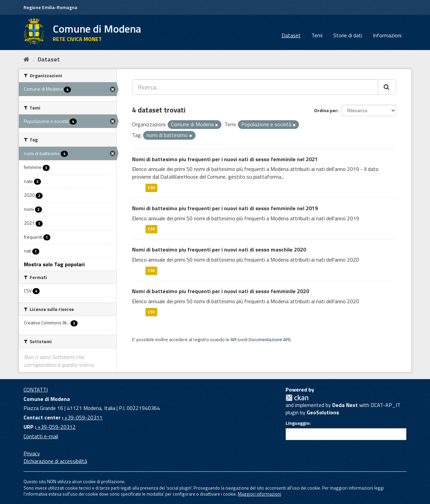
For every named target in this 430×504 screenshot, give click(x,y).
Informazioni (387, 35)
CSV (151, 188)
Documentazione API (269, 339)
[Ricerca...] (255, 87)
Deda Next (345, 405)
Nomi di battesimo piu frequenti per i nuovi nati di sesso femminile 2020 (221, 291)
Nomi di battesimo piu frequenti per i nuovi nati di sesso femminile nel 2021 (225, 159)
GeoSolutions (323, 412)
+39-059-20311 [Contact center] (83, 417)
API (233, 339)
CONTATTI (36, 390)
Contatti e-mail (41, 436)
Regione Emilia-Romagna (50, 7)
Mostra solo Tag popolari (54, 264)
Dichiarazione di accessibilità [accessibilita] (55, 461)
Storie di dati (348, 35)
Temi (317, 35)
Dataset (291, 35)
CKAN (297, 398)
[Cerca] (387, 87)
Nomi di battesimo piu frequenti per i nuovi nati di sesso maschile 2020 (219, 249)
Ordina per (326, 110)
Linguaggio (297, 423)
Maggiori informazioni (260, 494)
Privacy (32, 453)
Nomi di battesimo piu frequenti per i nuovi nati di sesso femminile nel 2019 (225, 208)
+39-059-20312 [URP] (56, 427)
